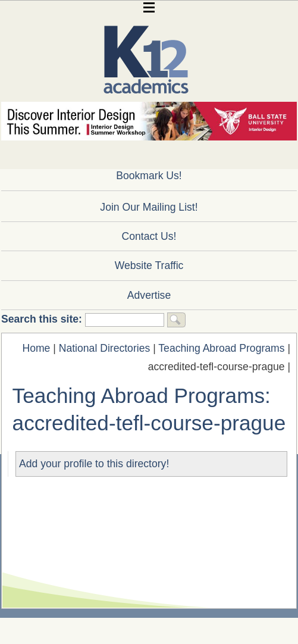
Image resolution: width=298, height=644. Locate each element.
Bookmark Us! (149, 176)
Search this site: (43, 319)
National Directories (105, 348)
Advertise (149, 295)
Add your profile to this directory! (94, 464)
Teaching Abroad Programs (221, 348)
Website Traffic (149, 265)
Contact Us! (149, 236)
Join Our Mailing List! (149, 207)
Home (36, 348)
